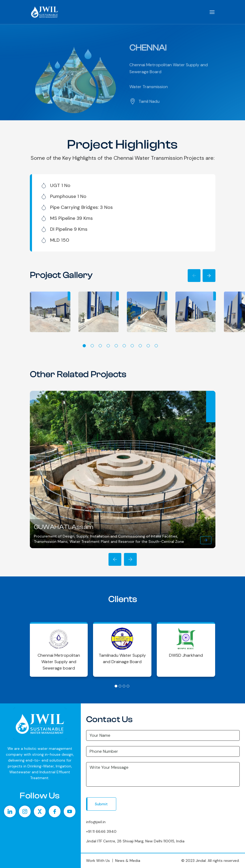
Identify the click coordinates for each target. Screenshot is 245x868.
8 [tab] (140, 346)
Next (209, 276)
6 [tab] (124, 346)
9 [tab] (148, 346)
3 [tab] (100, 346)
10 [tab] (156, 346)
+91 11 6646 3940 (101, 831)
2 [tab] (92, 346)
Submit (101, 804)
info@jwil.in (96, 822)
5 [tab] (116, 346)
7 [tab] (132, 346)
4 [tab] (108, 346)
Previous (194, 276)
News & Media (128, 861)
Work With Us (98, 861)
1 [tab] (84, 346)
